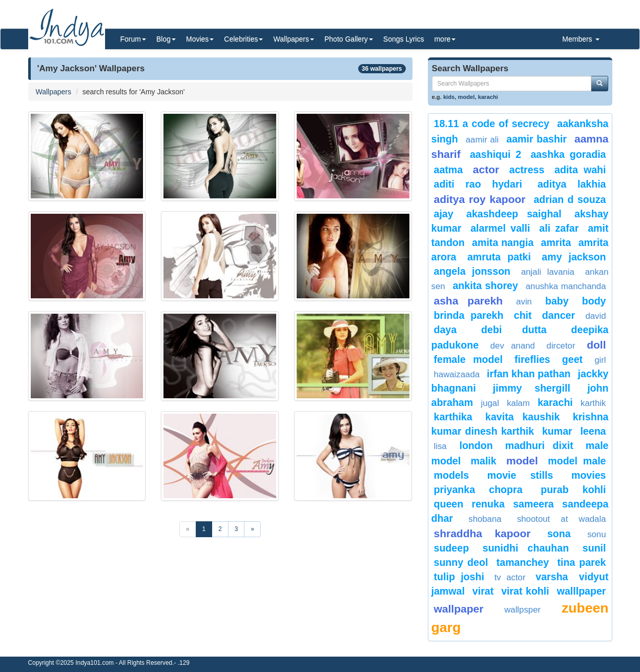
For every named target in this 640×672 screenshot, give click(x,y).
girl (600, 360)
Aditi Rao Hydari (478, 184)
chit (523, 315)
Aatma (449, 170)
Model (522, 461)
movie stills (520, 475)
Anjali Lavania (548, 272)
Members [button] (581, 39)
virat (483, 591)
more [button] (445, 39)
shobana (485, 519)
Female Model (468, 359)
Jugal (490, 403)
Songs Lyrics (404, 39)
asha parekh (469, 301)
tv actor (510, 577)
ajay (444, 214)
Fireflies (532, 359)
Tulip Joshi (459, 577)
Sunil (594, 548)
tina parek (581, 562)
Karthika (453, 417)
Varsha (555, 577)
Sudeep (452, 548)
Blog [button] (166, 39)
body (594, 301)
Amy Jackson (574, 257)
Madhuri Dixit (539, 445)
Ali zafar (559, 228)
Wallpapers (54, 92)
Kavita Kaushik (522, 417)
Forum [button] (133, 39)
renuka (488, 504)
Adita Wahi (580, 170)
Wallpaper (459, 609)
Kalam (518, 403)
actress (527, 170)
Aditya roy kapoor (480, 199)
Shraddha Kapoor (482, 533)
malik (484, 461)
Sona (559, 534)
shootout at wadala (562, 519)
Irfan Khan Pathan (529, 374)
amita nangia (503, 242)
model (467, 97)
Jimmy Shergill (532, 388)
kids (449, 97)
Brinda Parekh (469, 315)
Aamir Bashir (536, 139)
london (476, 445)
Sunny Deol (461, 562)
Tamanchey (523, 562)
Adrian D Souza (570, 199)
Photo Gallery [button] (349, 39)
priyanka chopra (478, 490)
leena (593, 431)
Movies (589, 475)
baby (557, 301)
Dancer (559, 315)
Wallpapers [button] (294, 39)
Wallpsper (522, 610)
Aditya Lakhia (572, 184)
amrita (556, 242)
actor (486, 169)
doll (596, 345)
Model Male (577, 461)
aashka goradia (568, 154)
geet (572, 359)
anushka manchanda (566, 286)
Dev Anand (513, 346)
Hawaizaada (457, 374)
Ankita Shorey (485, 286)
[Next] (252, 529)
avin (524, 302)
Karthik (593, 403)
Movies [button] (200, 39)
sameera (533, 504)
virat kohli (525, 591)
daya (446, 330)
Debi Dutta (514, 330)
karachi (488, 97)
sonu (596, 534)
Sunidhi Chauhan (526, 548)
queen (449, 504)
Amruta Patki (499, 257)
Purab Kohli (573, 490)
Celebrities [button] (243, 39)
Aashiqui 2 (496, 154)
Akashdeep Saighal (514, 214)
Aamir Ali (482, 140)
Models (452, 475)
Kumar (557, 431)
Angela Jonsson (472, 271)
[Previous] (188, 529)
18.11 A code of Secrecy (492, 124)
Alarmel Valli (500, 228)
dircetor (561, 346)
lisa (444, 446)
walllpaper (582, 591)
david (595, 316)
